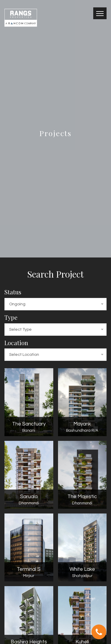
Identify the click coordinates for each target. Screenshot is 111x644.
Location (16, 343)
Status (13, 292)
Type (11, 317)
